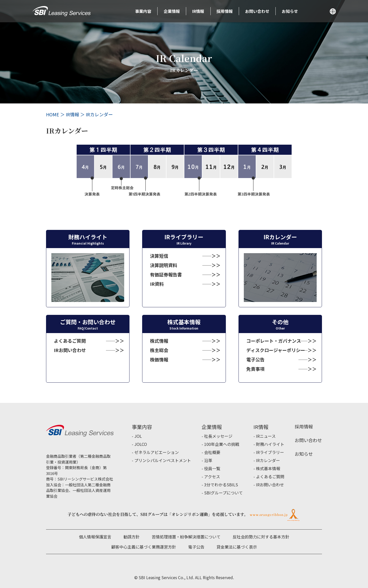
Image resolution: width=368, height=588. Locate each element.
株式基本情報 (268, 468)
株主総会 (159, 350)
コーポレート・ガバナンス (274, 341)
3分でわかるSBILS (221, 485)
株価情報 (159, 359)
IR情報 (198, 11)
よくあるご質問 (70, 341)
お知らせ (290, 11)
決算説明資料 (164, 265)
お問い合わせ (257, 11)
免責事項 (255, 369)
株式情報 (159, 341)
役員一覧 (212, 468)
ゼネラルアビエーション (157, 452)
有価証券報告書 (166, 274)
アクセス (212, 476)
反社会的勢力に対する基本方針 (261, 537)
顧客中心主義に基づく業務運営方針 (144, 547)
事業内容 (143, 11)
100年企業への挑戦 (222, 444)
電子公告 (255, 359)
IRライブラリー (270, 452)
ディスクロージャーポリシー (276, 350)
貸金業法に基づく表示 (237, 547)
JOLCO (141, 444)
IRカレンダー (268, 460)
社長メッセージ (218, 436)
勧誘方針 (132, 537)
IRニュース (266, 436)
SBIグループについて (223, 493)
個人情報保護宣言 (95, 537)
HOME (53, 114)
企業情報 (172, 11)
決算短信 (159, 256)
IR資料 (157, 284)
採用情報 (225, 11)
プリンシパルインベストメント (163, 460)
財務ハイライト (270, 444)
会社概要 (212, 452)
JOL (138, 436)
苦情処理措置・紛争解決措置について (186, 537)
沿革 (208, 460)
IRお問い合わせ (70, 350)
